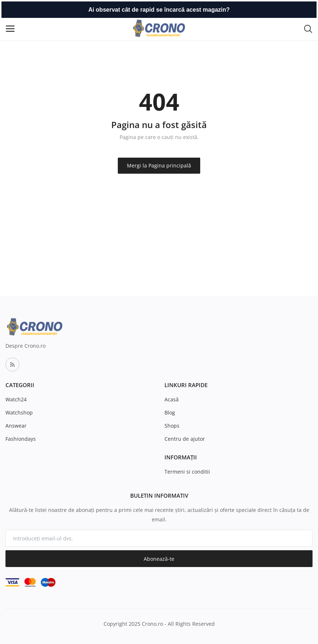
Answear (16, 426)
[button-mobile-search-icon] (308, 28)
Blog (170, 412)
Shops (172, 426)
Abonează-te (159, 559)
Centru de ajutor (185, 439)
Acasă (172, 399)
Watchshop (19, 412)
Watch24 (16, 399)
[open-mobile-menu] (10, 29)
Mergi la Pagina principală (159, 165)
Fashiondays (21, 439)
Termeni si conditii (187, 472)
